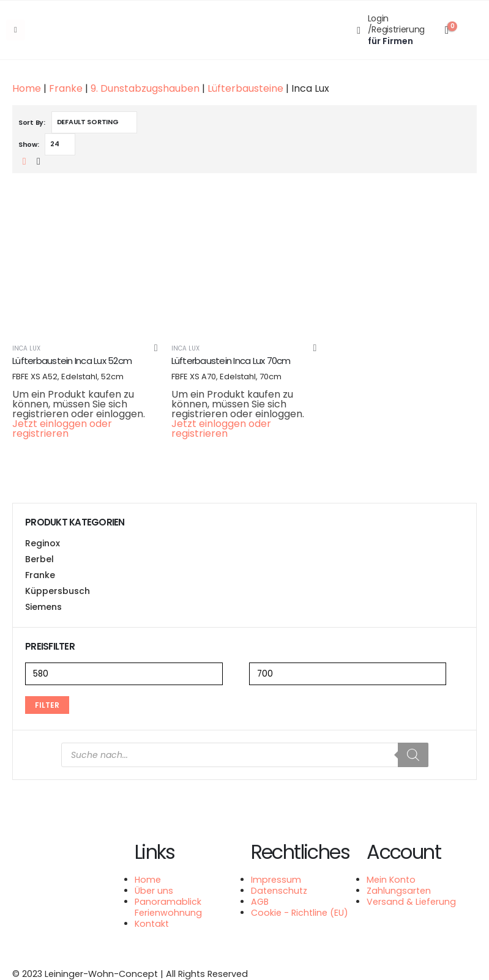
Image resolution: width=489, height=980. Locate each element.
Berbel (39, 559)
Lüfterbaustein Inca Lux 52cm (72, 361)
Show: (29, 144)
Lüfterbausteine (245, 88)
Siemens (43, 607)
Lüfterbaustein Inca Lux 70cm (231, 361)
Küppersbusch (58, 591)
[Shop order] (94, 122)
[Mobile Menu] (16, 30)
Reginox (43, 543)
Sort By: (32, 122)
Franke (66, 88)
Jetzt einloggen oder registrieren (62, 429)
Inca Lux (26, 348)
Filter (47, 705)
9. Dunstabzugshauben (145, 88)
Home (27, 88)
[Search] (413, 755)
